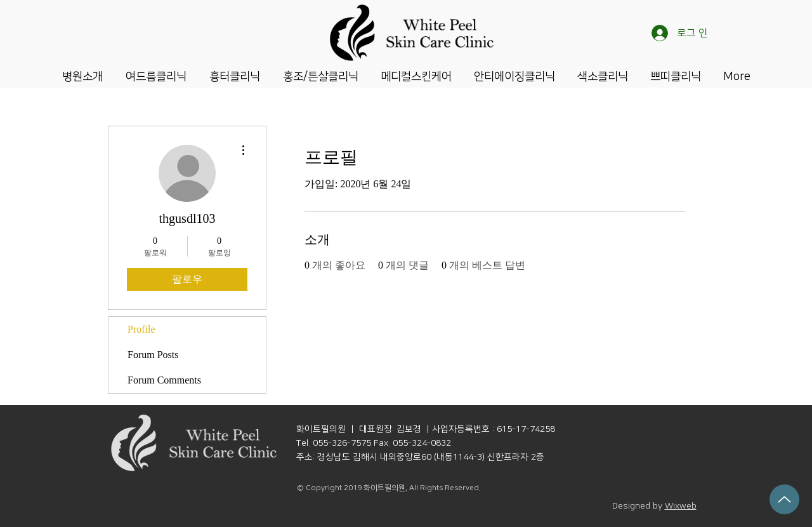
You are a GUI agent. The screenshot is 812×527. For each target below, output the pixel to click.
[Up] (784, 499)
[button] (82, 76)
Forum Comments (164, 380)
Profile (141, 329)
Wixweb (681, 506)
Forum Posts (153, 355)
